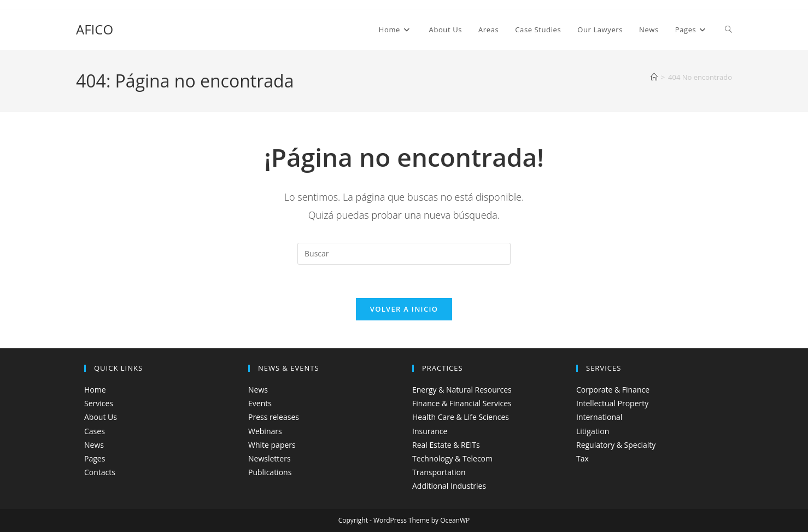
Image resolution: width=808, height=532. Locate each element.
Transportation (439, 472)
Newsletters (270, 458)
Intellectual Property (612, 403)
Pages (95, 458)
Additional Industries (449, 486)
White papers (272, 445)
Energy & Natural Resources (462, 390)
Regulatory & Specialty (616, 445)
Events (260, 403)
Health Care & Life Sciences (461, 417)
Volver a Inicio (404, 309)
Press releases (274, 417)
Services (99, 403)
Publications (270, 472)
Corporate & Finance (613, 390)
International (599, 417)
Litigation (593, 431)
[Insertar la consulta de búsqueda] (404, 254)
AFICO (95, 29)
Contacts (100, 472)
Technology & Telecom (452, 458)
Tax (582, 458)
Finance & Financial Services (462, 403)
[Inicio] (654, 77)
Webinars (265, 431)
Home (95, 390)
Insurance (430, 431)
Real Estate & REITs (446, 445)
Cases (95, 431)
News (94, 445)
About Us (101, 417)
